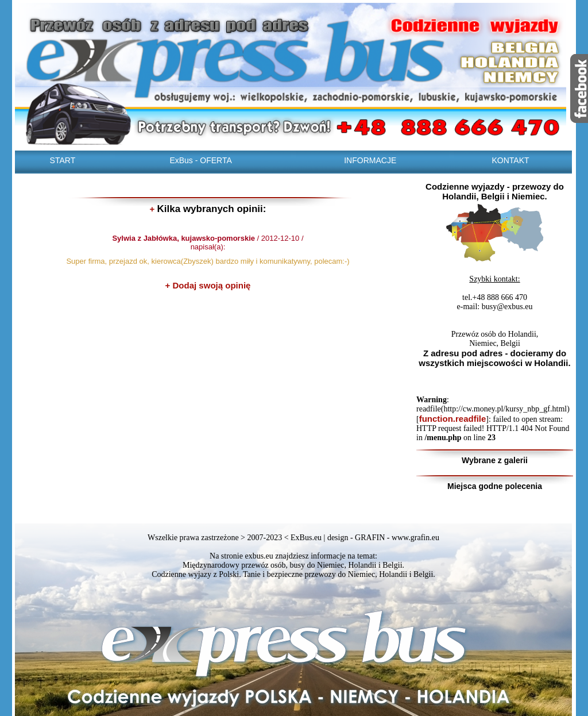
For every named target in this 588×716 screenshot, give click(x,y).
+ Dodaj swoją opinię (208, 285)
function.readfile (453, 419)
